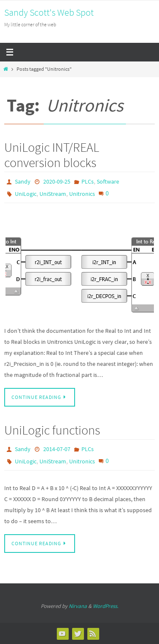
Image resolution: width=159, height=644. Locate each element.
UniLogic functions (52, 430)
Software (108, 181)
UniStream (53, 194)
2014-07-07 (57, 449)
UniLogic (26, 194)
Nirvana (78, 606)
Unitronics (82, 194)
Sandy (23, 181)
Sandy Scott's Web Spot (49, 12)
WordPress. (106, 606)
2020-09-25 (57, 181)
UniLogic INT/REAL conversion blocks (52, 155)
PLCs (88, 181)
